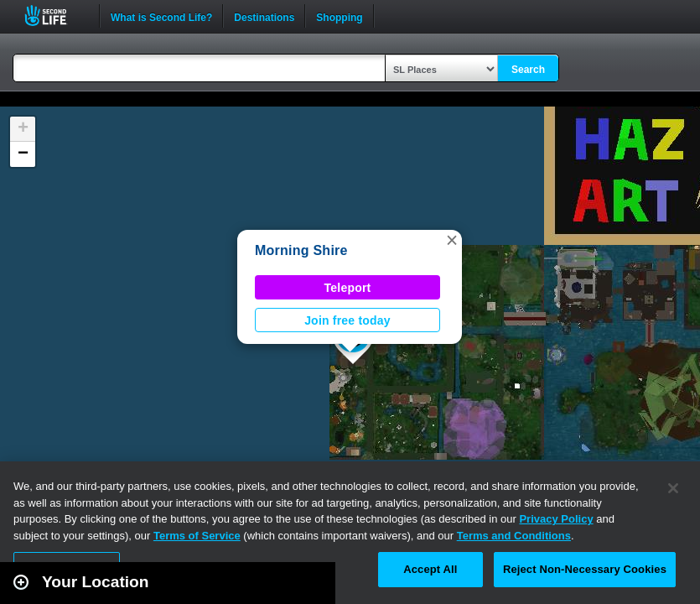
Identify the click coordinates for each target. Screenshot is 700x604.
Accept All (430, 569)
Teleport (348, 288)
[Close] (673, 488)
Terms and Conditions (514, 536)
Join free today (347, 320)
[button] (452, 240)
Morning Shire (301, 250)
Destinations (264, 16)
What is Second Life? (161, 16)
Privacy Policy (556, 519)
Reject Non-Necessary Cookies (585, 569)
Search (528, 70)
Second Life (55, 16)
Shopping (339, 16)
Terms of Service (197, 536)
